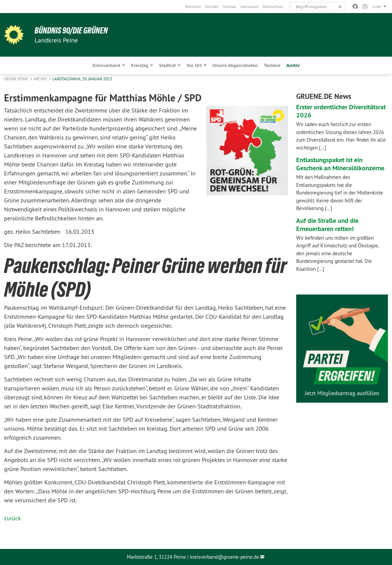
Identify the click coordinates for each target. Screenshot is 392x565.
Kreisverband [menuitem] (106, 65)
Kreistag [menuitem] (140, 65)
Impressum (249, 7)
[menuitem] (193, 7)
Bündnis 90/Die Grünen (71, 31)
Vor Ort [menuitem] (194, 65)
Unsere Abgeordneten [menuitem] (235, 65)
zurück (13, 518)
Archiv (41, 79)
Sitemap (229, 7)
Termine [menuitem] (272, 65)
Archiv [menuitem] (293, 65)
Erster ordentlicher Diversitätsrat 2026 (341, 111)
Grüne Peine (17, 79)
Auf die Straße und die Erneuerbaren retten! (327, 225)
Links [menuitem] (377, 7)
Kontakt (212, 7)
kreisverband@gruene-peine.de (225, 557)
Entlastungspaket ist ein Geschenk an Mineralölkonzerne (340, 164)
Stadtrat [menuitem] (167, 65)
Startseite (193, 7)
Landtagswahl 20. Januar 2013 (82, 79)
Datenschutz (273, 7)
